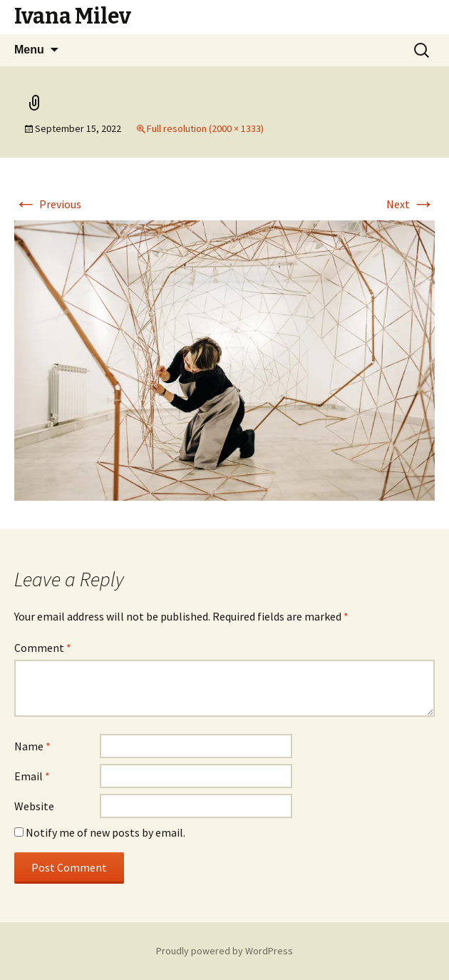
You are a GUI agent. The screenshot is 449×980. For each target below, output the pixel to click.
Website (34, 806)
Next (411, 204)
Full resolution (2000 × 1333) (205, 128)
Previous (48, 204)
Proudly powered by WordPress (224, 951)
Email (32, 776)
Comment (43, 648)
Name (32, 746)
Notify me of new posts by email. (105, 832)
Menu (29, 50)
